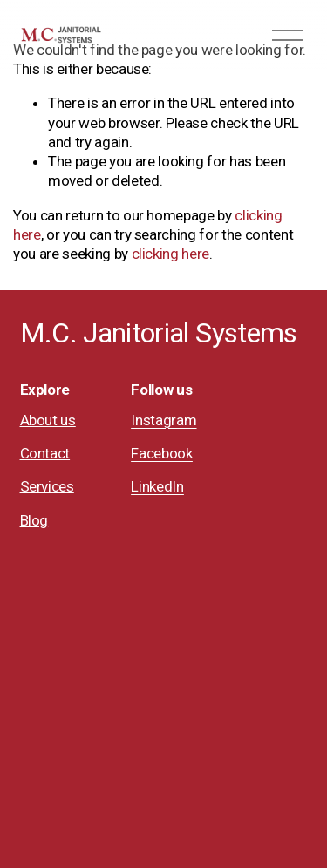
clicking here (171, 254)
